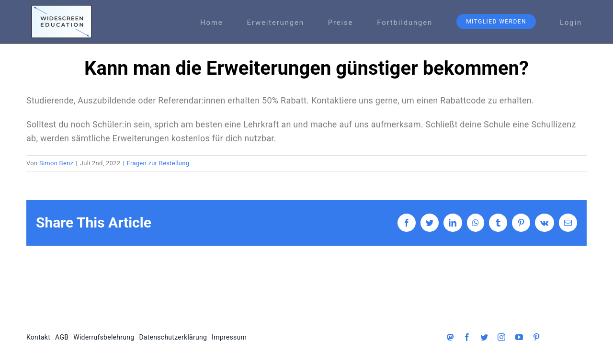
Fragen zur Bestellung (158, 163)
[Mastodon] (450, 337)
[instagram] (501, 337)
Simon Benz (56, 163)
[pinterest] (536, 337)
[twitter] (484, 337)
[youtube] (519, 337)
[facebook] (467, 337)
